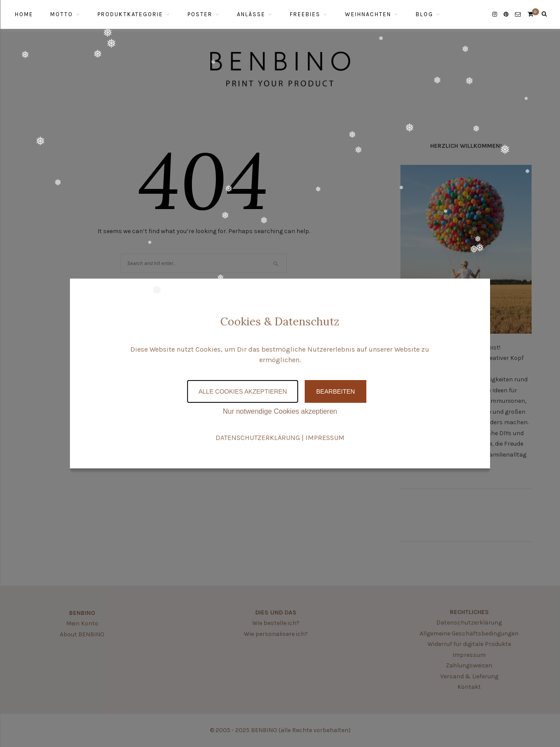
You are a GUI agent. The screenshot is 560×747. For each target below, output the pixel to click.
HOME (24, 14)
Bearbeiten (336, 391)
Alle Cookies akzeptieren (243, 391)
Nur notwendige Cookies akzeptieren (280, 411)
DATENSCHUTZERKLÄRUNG (258, 438)
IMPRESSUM (325, 438)
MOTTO (62, 14)
